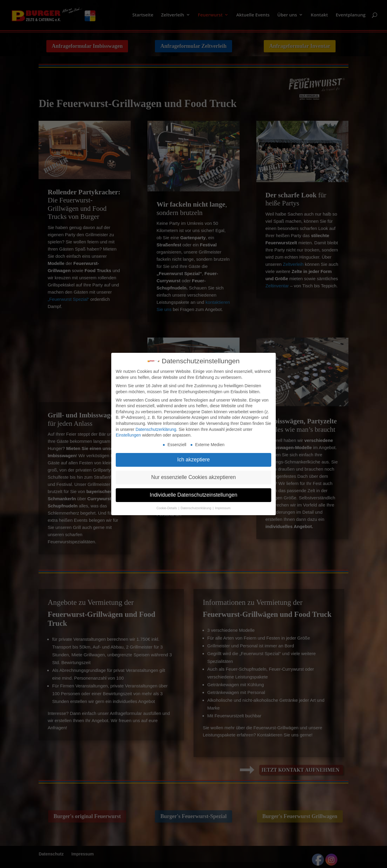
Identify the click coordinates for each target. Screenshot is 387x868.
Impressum (223, 508)
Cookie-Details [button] (167, 508)
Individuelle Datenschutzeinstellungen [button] (194, 495)
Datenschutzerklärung (156, 429)
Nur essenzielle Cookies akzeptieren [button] (193, 477)
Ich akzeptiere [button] (194, 460)
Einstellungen (128, 435)
